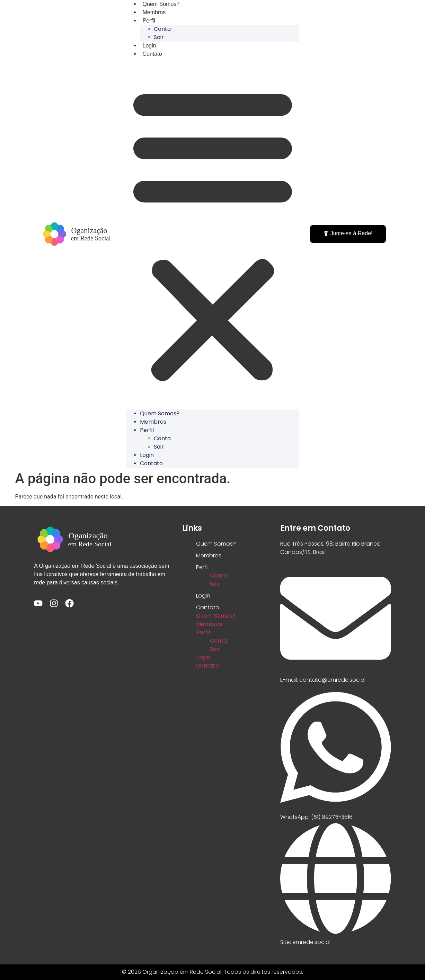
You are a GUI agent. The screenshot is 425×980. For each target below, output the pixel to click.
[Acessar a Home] (77, 234)
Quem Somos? (160, 413)
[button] (213, 234)
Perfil (149, 21)
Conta (162, 29)
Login (147, 455)
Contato (152, 54)
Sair (159, 447)
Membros (153, 422)
